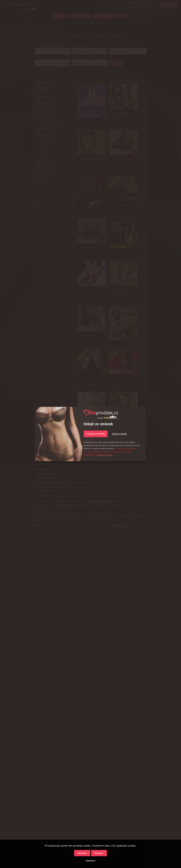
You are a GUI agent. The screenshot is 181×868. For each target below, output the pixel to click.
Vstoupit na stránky (96, 434)
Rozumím (99, 853)
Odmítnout (90, 861)
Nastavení (82, 853)
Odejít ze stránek (119, 434)
